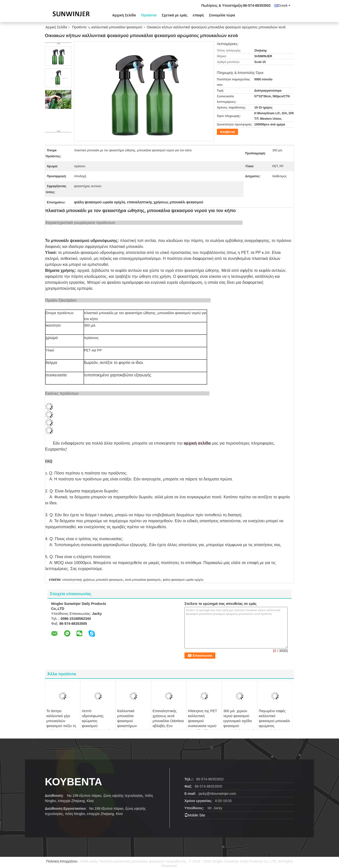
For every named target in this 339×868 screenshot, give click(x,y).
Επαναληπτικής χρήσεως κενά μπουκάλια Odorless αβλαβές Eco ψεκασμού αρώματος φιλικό (168, 723)
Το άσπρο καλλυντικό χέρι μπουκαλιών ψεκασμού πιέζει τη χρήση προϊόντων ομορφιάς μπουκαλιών (61, 726)
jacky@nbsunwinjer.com (217, 794)
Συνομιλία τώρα (222, 15)
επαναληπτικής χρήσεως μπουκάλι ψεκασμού (92, 580)
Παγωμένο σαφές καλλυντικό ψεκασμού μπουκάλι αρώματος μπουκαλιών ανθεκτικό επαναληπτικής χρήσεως (274, 728)
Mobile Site (195, 815)
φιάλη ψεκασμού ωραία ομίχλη (183, 580)
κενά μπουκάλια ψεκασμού (143, 580)
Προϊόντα (149, 15)
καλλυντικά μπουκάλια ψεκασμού (117, 27)
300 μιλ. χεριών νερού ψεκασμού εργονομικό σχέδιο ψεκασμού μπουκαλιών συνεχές (240, 721)
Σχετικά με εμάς (175, 15)
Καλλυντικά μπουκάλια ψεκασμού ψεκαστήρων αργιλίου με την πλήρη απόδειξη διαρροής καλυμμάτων (130, 728)
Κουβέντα (227, 132)
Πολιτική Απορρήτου (62, 861)
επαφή (198, 15)
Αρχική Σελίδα (124, 15)
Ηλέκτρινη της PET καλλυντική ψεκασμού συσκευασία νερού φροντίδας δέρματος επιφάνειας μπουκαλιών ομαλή (204, 726)
